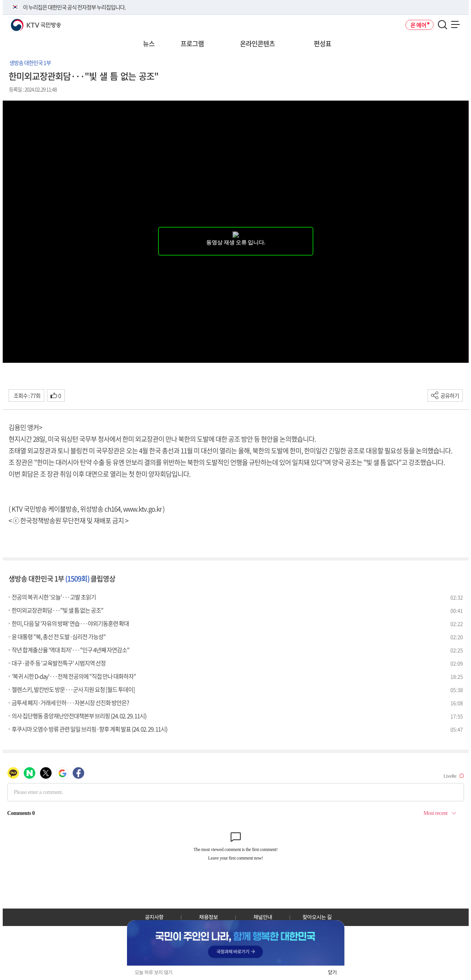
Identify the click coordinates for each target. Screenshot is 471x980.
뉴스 (149, 43)
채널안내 (263, 917)
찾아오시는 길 (317, 917)
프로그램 (192, 43)
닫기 (332, 972)
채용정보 (209, 917)
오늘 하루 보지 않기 (154, 972)
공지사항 (154, 917)
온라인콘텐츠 (257, 43)
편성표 (322, 43)
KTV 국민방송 (25, 22)
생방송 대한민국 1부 (30, 63)
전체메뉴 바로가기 (0, 0)
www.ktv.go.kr (142, 509)
